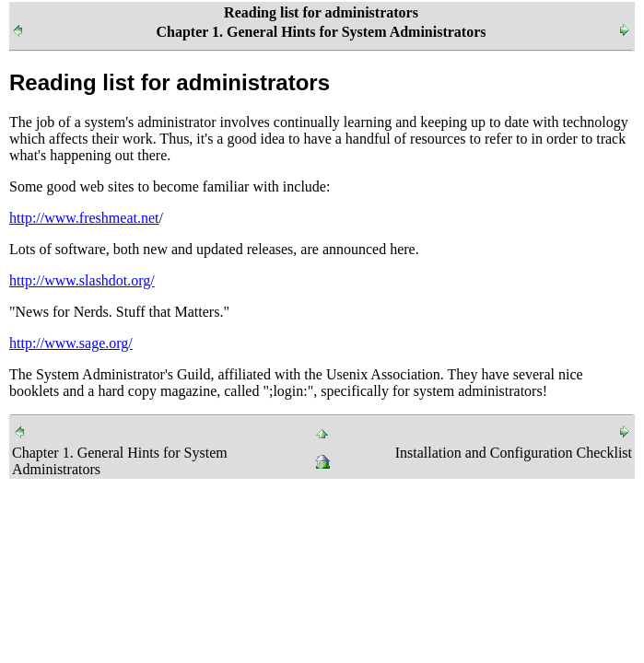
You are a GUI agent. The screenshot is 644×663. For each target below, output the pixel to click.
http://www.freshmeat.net (84, 218)
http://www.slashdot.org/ (82, 280)
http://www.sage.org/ (71, 343)
